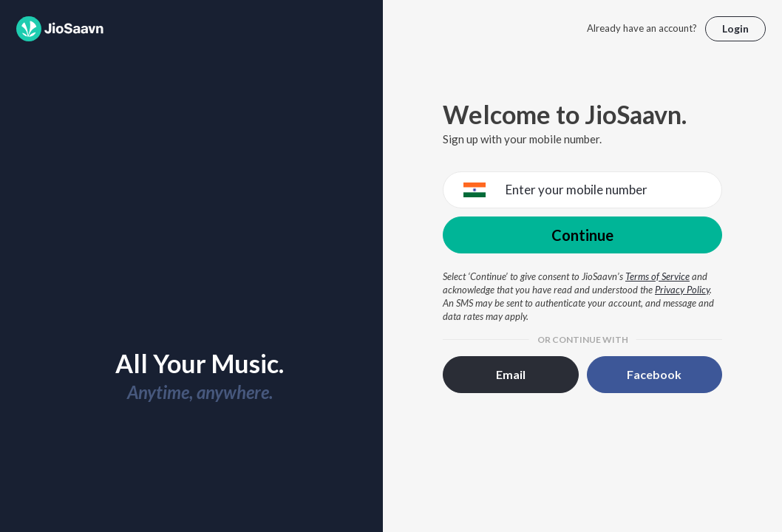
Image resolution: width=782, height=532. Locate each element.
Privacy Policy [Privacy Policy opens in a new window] (682, 290)
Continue (582, 235)
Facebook (654, 374)
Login (735, 28)
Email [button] (511, 374)
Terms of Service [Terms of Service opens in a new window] (657, 276)
